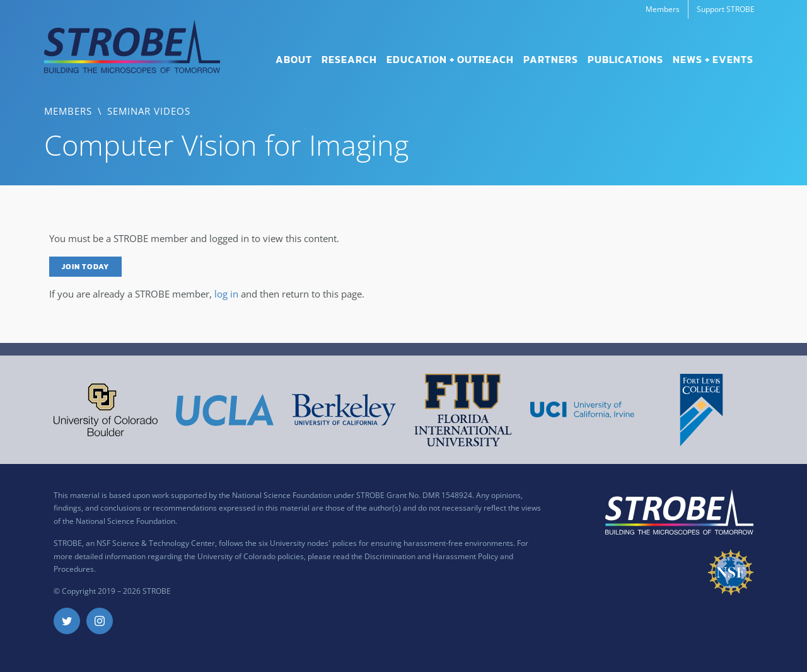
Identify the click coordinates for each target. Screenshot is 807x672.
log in (226, 294)
